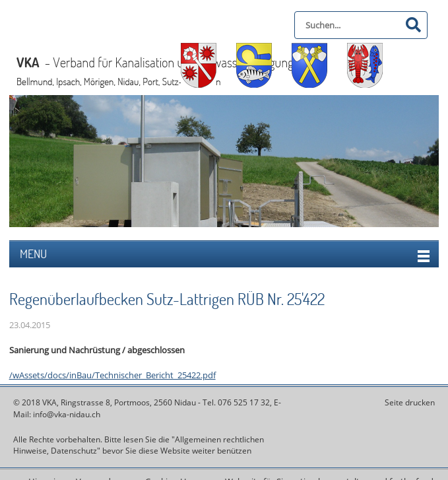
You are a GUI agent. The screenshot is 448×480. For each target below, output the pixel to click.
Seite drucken (410, 402)
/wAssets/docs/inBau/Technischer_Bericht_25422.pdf (112, 375)
